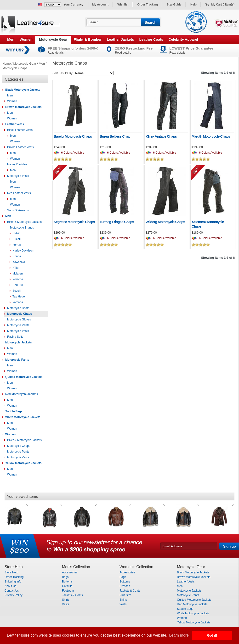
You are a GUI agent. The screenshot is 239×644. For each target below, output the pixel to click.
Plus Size (125, 595)
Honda (17, 256)
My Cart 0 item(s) (223, 5)
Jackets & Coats (72, 595)
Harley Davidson (18, 164)
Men (11, 39)
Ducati (17, 239)
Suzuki (17, 291)
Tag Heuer (19, 297)
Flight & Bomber (88, 39)
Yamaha (18, 302)
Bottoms (67, 582)
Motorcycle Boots (18, 308)
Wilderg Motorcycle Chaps (165, 222)
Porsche (18, 279)
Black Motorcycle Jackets (23, 90)
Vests (65, 604)
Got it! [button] (212, 635)
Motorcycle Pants (18, 325)
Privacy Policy (14, 595)
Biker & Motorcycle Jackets (24, 222)
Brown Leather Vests (20, 147)
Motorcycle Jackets (19, 342)
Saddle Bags (14, 411)
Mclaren (18, 274)
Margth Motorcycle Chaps (211, 136)
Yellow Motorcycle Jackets (23, 463)
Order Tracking (148, 5)
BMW (16, 233)
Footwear (68, 591)
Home (7, 64)
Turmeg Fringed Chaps (117, 222)
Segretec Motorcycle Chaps (74, 222)
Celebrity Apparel (183, 39)
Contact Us (12, 591)
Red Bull (18, 285)
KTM (15, 268)
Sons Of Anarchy (18, 210)
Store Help (11, 572)
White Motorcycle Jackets (23, 417)
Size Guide (174, 5)
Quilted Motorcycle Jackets (24, 377)
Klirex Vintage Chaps (161, 136)
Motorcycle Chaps (15, 68)
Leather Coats (151, 39)
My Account (100, 5)
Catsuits (67, 586)
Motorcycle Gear (53, 39)
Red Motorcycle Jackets (22, 394)
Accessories (70, 572)
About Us (10, 586)
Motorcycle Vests (18, 176)
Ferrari (17, 245)
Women (26, 39)
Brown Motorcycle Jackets (23, 107)
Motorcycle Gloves (19, 319)
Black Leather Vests (20, 130)
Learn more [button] (179, 635)
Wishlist (123, 5)
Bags (65, 577)
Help (193, 5)
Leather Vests (15, 124)
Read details (56, 53)
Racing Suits (15, 337)
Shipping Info (13, 582)
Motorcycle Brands (22, 228)
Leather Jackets (120, 39)
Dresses (125, 586)
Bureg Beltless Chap (115, 136)
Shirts (66, 600)
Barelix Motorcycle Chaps (73, 136)
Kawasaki (19, 262)
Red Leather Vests (19, 193)
